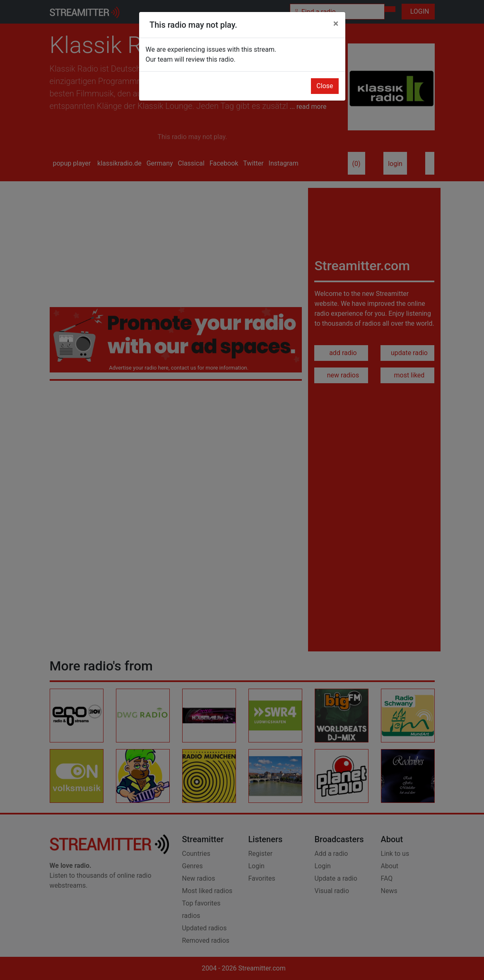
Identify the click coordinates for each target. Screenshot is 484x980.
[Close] (336, 24)
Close (325, 86)
